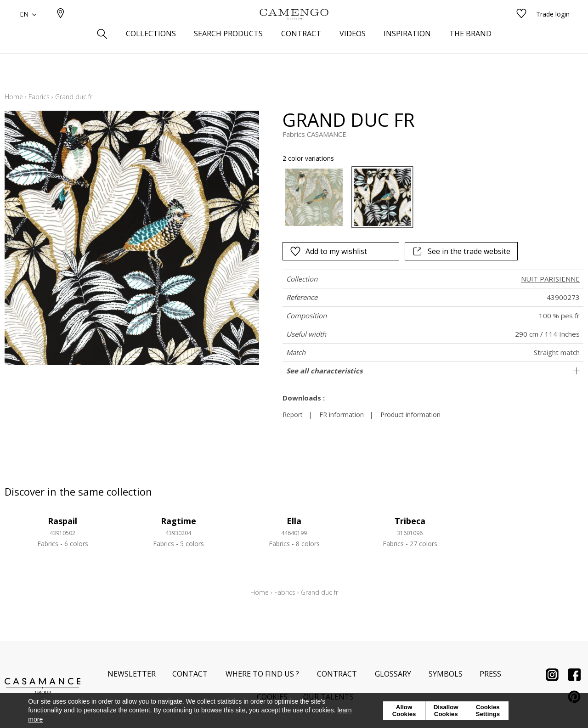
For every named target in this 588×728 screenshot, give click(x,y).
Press (490, 674)
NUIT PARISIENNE (550, 279)
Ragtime (178, 521)
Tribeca (410, 521)
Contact (190, 674)
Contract (337, 674)
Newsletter (132, 674)
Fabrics (39, 97)
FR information (342, 415)
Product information (410, 415)
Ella (294, 521)
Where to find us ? (262, 674)
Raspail (62, 521)
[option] (314, 197)
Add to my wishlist (328, 251)
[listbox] (411, 197)
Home (14, 97)
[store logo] (294, 29)
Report (293, 415)
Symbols (446, 674)
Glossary (393, 674)
